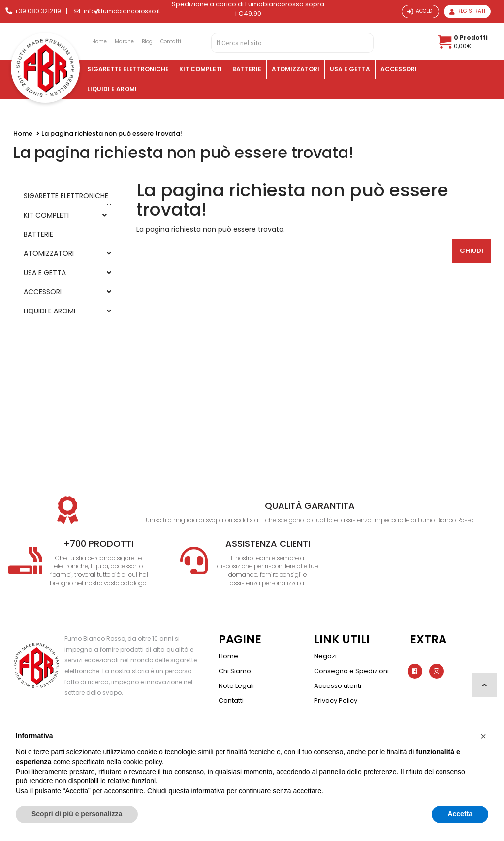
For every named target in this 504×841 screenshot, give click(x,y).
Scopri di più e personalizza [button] (77, 814)
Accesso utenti (338, 686)
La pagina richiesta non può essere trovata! (112, 134)
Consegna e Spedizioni (351, 671)
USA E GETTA (350, 69)
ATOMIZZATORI (296, 69)
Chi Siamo (235, 671)
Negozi (325, 656)
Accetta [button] (460, 814)
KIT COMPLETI (201, 69)
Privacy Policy (336, 701)
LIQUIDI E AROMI (112, 89)
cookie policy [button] (142, 762)
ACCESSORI (399, 69)
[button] (483, 736)
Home (23, 134)
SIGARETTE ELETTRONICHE (128, 69)
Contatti (231, 701)
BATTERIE (247, 69)
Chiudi (472, 251)
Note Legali (236, 686)
